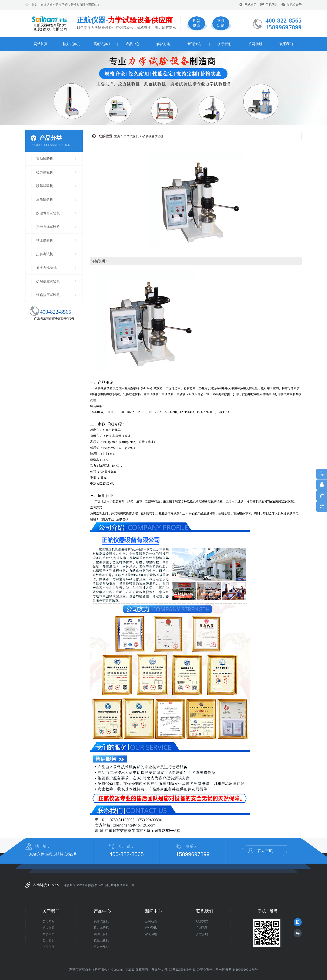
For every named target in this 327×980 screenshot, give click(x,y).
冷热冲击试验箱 (74, 885)
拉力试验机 (71, 44)
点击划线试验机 (48, 227)
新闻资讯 (194, 44)
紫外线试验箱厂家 (122, 885)
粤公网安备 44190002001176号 (237, 970)
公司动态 (151, 921)
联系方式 (202, 921)
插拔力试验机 (46, 268)
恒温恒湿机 (102, 885)
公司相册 (255, 44)
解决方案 (163, 44)
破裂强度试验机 (48, 281)
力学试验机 (131, 136)
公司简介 (48, 921)
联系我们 (286, 44)
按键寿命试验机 (48, 213)
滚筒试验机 (45, 200)
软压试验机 (45, 240)
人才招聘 (202, 934)
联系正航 (265, 851)
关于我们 (225, 44)
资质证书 (48, 934)
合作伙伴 (48, 947)
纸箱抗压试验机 (48, 295)
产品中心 (133, 44)
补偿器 (90, 885)
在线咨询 (202, 928)
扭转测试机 (45, 254)
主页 (117, 136)
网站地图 (250, 5)
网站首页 (41, 44)
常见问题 (151, 934)
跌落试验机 (45, 186)
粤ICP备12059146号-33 (180, 970)
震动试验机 (102, 44)
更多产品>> (101, 947)
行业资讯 (151, 928)
